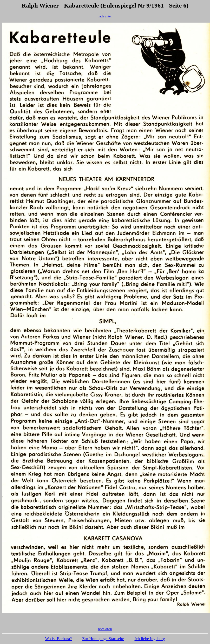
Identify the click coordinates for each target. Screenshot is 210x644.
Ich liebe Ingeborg (150, 639)
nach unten (105, 16)
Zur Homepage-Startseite (103, 639)
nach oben (105, 629)
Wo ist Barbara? (59, 639)
